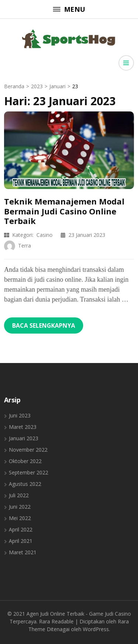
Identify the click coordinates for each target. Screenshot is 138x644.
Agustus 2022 (25, 484)
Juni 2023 (20, 415)
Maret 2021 (23, 552)
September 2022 (29, 472)
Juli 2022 (19, 495)
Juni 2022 (20, 507)
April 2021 (21, 541)
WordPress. (96, 629)
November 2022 (28, 450)
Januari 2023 (24, 438)
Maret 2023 (23, 427)
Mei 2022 (20, 518)
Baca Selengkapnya (44, 325)
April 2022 (21, 529)
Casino (45, 235)
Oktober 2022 (25, 461)
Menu (69, 9)
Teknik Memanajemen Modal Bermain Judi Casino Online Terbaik (64, 211)
